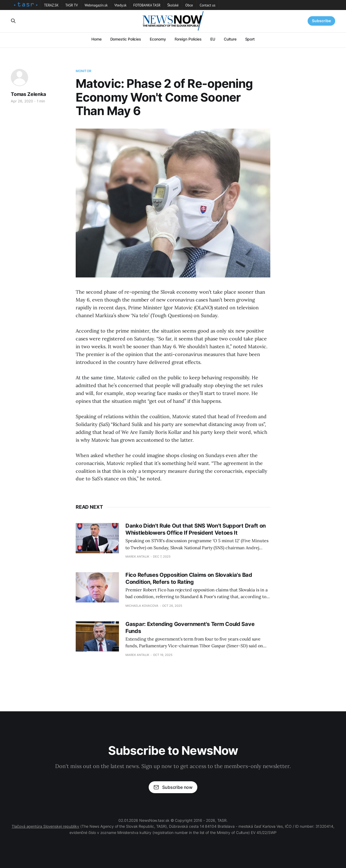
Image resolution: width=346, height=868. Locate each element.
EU (213, 39)
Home (97, 39)
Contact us (208, 5)
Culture (230, 39)
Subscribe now (173, 787)
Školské (173, 5)
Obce (189, 5)
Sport (250, 39)
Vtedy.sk (120, 5)
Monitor (84, 71)
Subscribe (321, 21)
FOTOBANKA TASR (147, 5)
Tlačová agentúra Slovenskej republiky (45, 826)
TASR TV (72, 5)
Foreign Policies (188, 39)
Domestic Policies (126, 39)
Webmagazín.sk (96, 5)
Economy (158, 39)
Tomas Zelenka (28, 94)
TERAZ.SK (51, 5)
